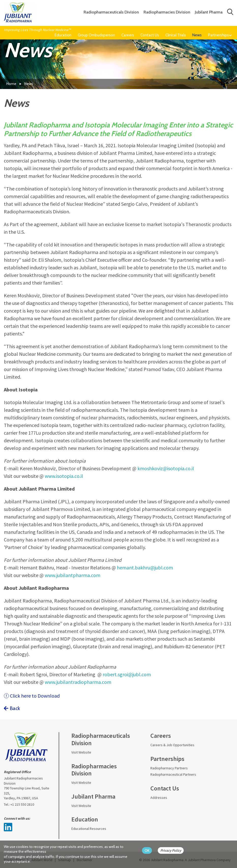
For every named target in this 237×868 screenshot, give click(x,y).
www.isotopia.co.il (64, 476)
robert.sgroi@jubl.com (127, 674)
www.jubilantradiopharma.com (78, 682)
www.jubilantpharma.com (73, 575)
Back (12, 708)
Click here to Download (32, 696)
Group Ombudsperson (96, 35)
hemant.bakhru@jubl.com (145, 568)
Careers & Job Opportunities (172, 745)
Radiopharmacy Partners (169, 768)
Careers (128, 35)
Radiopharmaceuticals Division (111, 12)
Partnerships (218, 35)
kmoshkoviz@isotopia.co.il (166, 468)
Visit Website (81, 752)
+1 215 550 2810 (22, 804)
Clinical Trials (176, 35)
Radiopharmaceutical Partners (173, 774)
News (197, 35)
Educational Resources (89, 829)
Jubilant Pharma (209, 12)
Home (11, 84)
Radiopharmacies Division (167, 12)
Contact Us (150, 35)
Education (63, 35)
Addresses (159, 798)
